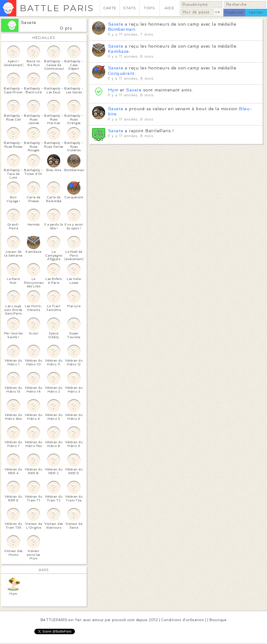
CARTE (110, 8)
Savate (28, 22)
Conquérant (121, 73)
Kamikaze (118, 51)
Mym (113, 90)
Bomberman (121, 29)
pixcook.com (123, 620)
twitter (256, 12)
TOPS (149, 8)
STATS (130, 8)
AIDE (169, 8)
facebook (234, 12)
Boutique (218, 620)
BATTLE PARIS (57, 8)
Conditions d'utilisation (183, 620)
